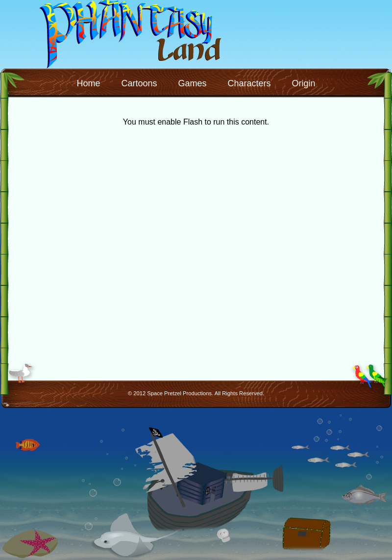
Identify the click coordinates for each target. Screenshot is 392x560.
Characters (249, 83)
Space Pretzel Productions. (180, 393)
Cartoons (139, 83)
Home (88, 83)
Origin (304, 83)
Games (192, 83)
